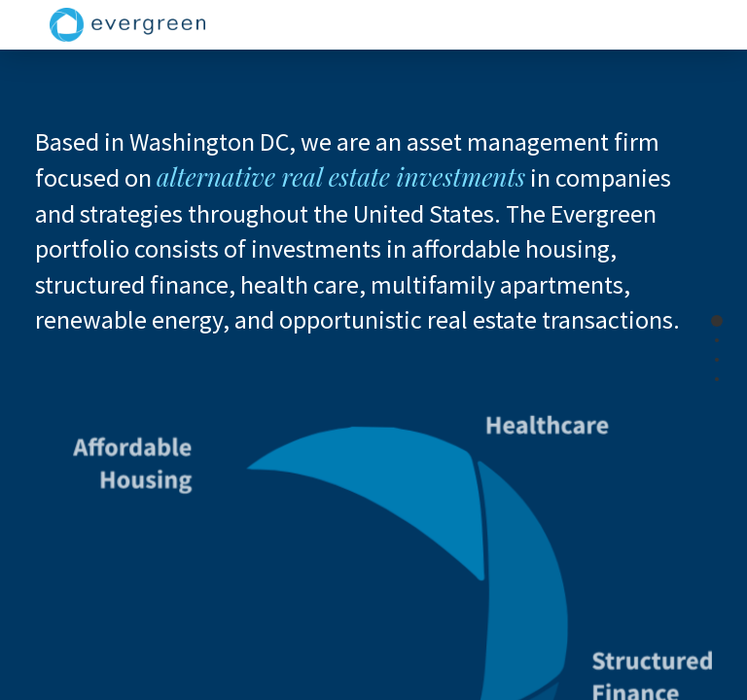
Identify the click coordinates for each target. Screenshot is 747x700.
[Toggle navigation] (693, 25)
